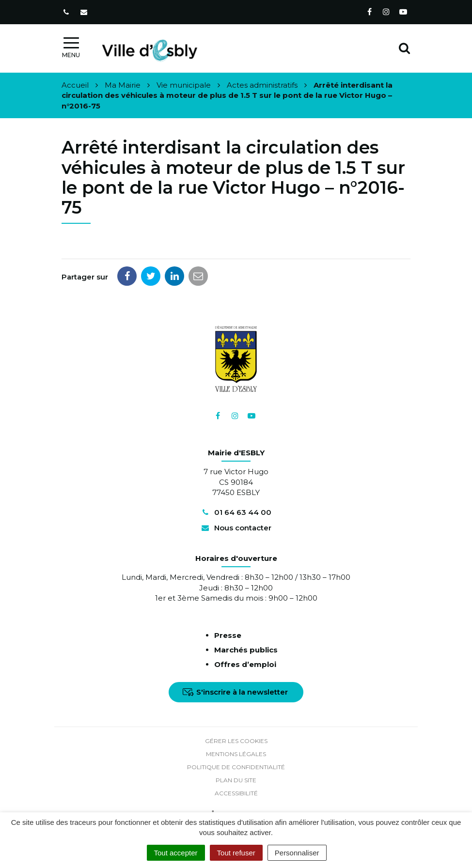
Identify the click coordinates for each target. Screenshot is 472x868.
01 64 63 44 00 (236, 512)
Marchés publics (246, 650)
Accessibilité (236, 793)
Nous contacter (236, 528)
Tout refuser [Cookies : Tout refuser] (236, 853)
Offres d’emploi (245, 664)
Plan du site (236, 780)
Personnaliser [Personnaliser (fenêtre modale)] (297, 853)
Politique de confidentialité (236, 767)
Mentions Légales (236, 754)
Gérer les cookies (236, 741)
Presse (228, 635)
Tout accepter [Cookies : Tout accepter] (176, 853)
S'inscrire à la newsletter (235, 692)
